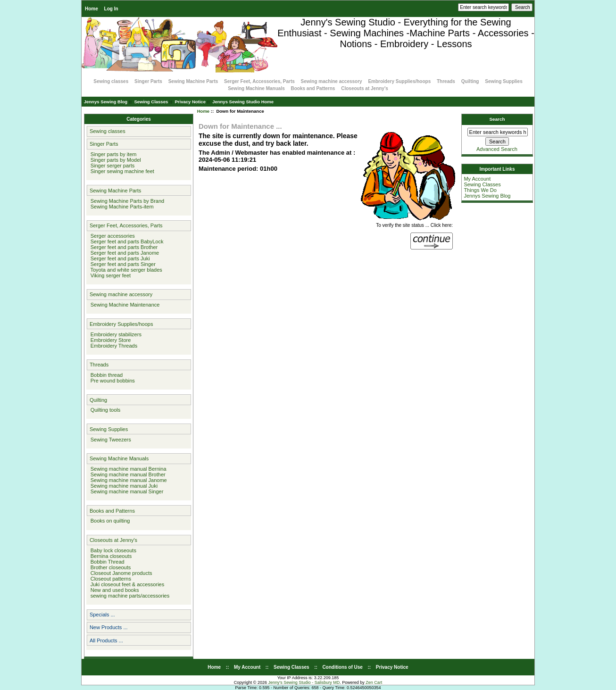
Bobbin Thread (106, 562)
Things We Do (480, 190)
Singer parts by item (112, 154)
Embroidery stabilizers (115, 334)
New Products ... (109, 627)
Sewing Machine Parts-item (121, 207)
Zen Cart (374, 682)
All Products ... (106, 640)
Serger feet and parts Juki (119, 258)
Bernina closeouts (110, 556)
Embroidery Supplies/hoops (399, 81)
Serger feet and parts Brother (123, 247)
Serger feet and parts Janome (124, 253)
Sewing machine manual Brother (127, 474)
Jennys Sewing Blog (106, 102)
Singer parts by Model (114, 160)
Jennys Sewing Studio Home (243, 102)
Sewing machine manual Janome (127, 480)
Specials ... (102, 615)
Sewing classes (111, 81)
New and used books (113, 590)
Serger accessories (111, 236)
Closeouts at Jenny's (365, 88)
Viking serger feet (109, 275)
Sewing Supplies (504, 81)
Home (92, 9)
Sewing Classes (151, 102)
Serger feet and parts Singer (122, 264)
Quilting (470, 81)
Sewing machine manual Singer (126, 491)
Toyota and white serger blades (125, 270)
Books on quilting (109, 521)
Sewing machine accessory (332, 81)
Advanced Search (497, 149)
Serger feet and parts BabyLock (126, 241)
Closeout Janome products (120, 573)
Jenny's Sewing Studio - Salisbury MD (304, 682)
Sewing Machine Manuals (256, 88)
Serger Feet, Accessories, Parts (259, 81)
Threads (446, 81)
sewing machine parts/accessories (129, 596)
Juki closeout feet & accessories (126, 584)
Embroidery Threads (113, 346)
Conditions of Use (342, 667)
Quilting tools (104, 410)
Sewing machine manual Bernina (127, 469)
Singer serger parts (111, 166)
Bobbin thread (105, 375)
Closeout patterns (109, 579)
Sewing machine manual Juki (123, 486)
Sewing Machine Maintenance (124, 305)
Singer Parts (148, 81)
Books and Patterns (313, 88)
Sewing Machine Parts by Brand (126, 201)
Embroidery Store (109, 340)
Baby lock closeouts (112, 550)
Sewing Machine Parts (193, 81)
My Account (477, 179)
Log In (111, 9)
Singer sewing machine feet (121, 171)
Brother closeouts (109, 567)
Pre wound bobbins (111, 381)
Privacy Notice (190, 102)
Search (497, 119)
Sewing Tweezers (109, 440)
